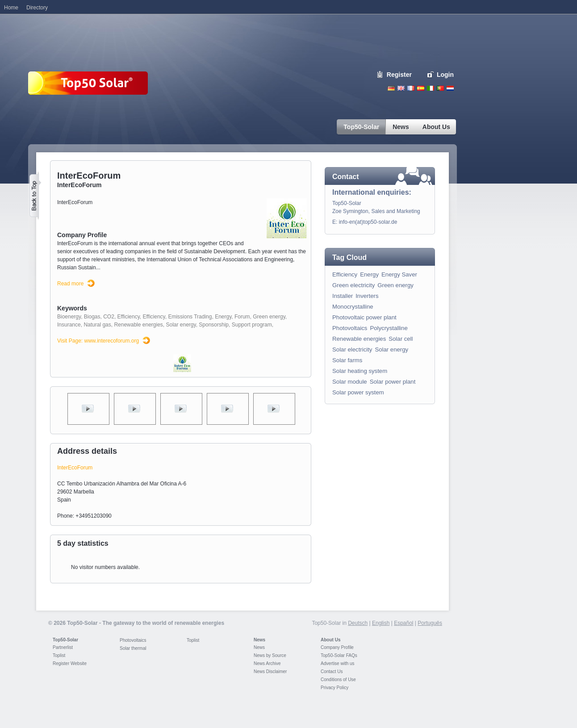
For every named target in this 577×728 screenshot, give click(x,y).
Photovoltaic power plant (364, 317)
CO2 (109, 317)
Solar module (350, 382)
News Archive (267, 663)
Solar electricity (352, 349)
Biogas (92, 317)
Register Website (70, 663)
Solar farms (347, 360)
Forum (242, 317)
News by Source (270, 655)
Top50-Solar (65, 640)
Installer (343, 296)
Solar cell (401, 339)
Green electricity (353, 285)
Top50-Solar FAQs (339, 655)
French (411, 88)
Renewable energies (138, 325)
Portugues (440, 88)
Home (11, 8)
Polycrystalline (389, 328)
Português (430, 623)
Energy (223, 317)
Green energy (269, 317)
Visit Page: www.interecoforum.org (98, 341)
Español (403, 623)
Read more (70, 284)
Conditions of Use (338, 680)
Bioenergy (69, 317)
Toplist (59, 655)
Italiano (431, 88)
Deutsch (391, 88)
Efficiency (129, 317)
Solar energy (181, 325)
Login (445, 75)
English (401, 88)
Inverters (367, 296)
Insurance (69, 325)
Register (399, 75)
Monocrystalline (353, 307)
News (259, 640)
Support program (252, 325)
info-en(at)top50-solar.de (368, 222)
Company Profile (337, 647)
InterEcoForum (75, 468)
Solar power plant (393, 382)
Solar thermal (133, 648)
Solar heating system (360, 371)
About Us (330, 640)
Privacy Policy (334, 688)
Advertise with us (338, 663)
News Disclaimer (270, 672)
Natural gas (97, 325)
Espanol (421, 88)
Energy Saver (399, 274)
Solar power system (358, 392)
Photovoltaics (350, 328)
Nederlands (450, 88)
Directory (37, 8)
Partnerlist (63, 647)
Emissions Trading (190, 317)
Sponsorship (214, 325)
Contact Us (332, 672)
